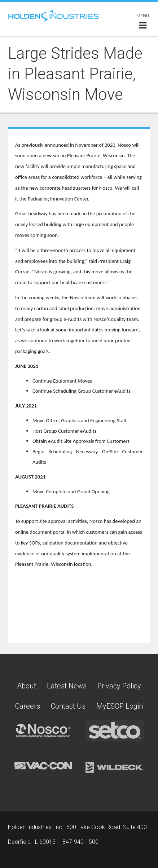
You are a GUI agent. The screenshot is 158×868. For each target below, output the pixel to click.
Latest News (67, 686)
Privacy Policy (119, 686)
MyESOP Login (120, 706)
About (27, 686)
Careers (28, 706)
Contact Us (68, 706)
